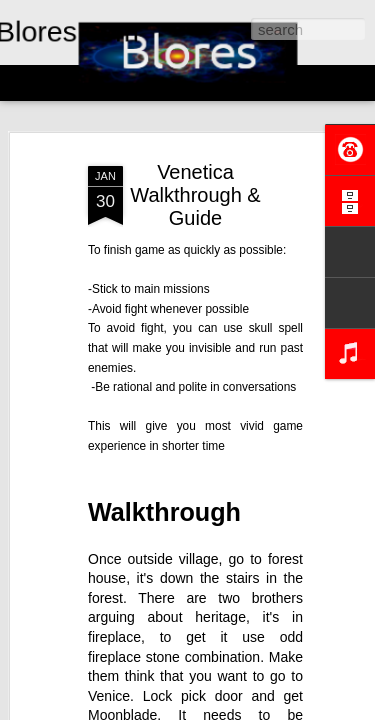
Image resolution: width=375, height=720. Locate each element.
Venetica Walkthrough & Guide (195, 195)
